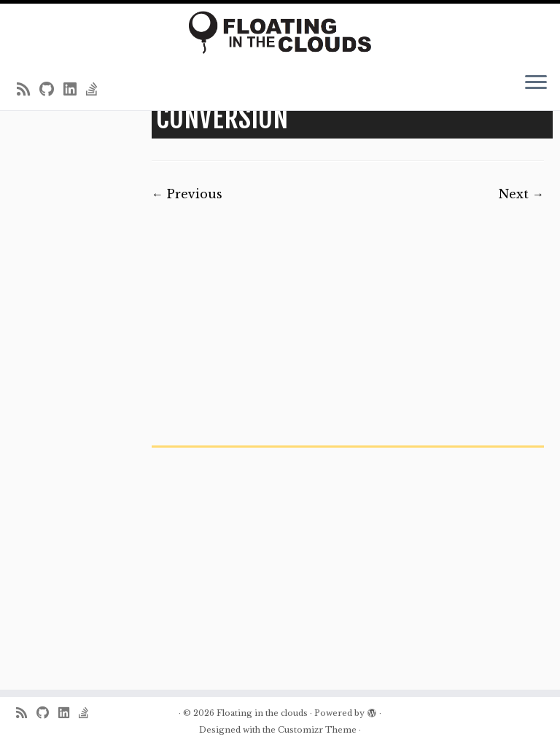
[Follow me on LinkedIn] (75, 90)
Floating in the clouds (262, 713)
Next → (521, 194)
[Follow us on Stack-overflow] (97, 90)
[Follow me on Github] (51, 90)
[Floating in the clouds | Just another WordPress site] (280, 32)
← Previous (187, 194)
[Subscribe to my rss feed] (28, 90)
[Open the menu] (536, 84)
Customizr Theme (317, 730)
